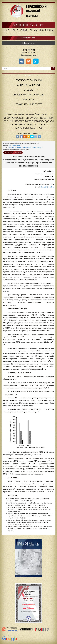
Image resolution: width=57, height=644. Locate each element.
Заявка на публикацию (28, 25)
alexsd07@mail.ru (47, 187)
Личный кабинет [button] (28, 43)
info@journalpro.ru (29, 55)
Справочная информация (28, 95)
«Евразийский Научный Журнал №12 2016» (26, 148)
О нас (29, 76)
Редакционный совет (29, 104)
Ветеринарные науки (16, 145)
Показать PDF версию (13, 153)
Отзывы (28, 90)
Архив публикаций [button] (28, 85)
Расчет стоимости (29, 38)
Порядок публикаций (29, 80)
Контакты (29, 100)
